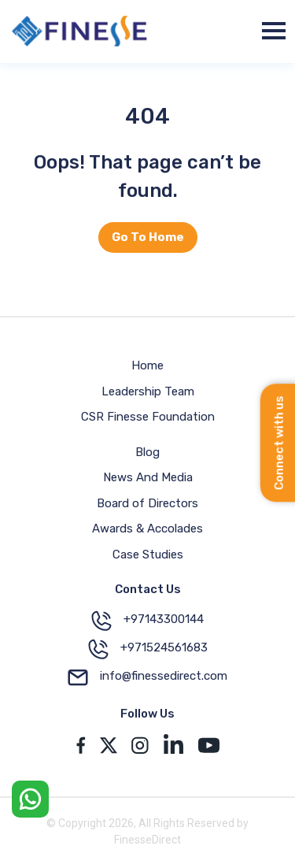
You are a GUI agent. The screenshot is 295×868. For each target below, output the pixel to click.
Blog (147, 452)
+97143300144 (147, 621)
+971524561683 (148, 649)
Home (147, 365)
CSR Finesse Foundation (148, 417)
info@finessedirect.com (147, 677)
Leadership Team (148, 391)
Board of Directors (147, 503)
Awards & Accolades (147, 529)
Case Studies (148, 555)
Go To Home (148, 237)
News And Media (148, 477)
